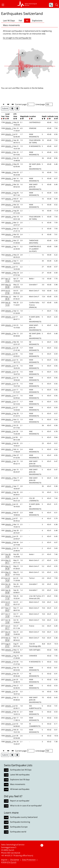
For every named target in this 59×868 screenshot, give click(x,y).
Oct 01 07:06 (8, 292)
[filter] (4, 119)
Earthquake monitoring (20, 822)
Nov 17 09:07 (8, 609)
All (27, 21)
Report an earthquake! (20, 801)
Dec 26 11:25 (8, 585)
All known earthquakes (20, 789)
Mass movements (11, 25)
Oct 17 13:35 (8, 615)
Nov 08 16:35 (8, 555)
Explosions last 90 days (20, 780)
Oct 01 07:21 (8, 603)
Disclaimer (15, 860)
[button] (4, 5)
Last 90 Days (9, 21)
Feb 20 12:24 (8, 304)
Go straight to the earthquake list (17, 38)
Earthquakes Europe (19, 827)
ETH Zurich (12, 862)
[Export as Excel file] (12, 108)
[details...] (9, 122)
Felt (20, 21)
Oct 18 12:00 (8, 621)
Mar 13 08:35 (8, 298)
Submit (5, 108)
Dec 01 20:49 (8, 633)
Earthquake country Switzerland (24, 817)
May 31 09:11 (8, 561)
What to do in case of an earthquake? (26, 806)
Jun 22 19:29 (8, 579)
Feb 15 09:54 (8, 639)
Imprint (4, 860)
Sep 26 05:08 (8, 591)
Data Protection (29, 860)
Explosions (37, 21)
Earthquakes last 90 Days (21, 770)
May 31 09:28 (8, 567)
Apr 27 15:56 (8, 280)
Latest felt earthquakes (20, 775)
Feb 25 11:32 (8, 597)
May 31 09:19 (8, 573)
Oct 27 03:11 (8, 627)
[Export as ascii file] (17, 108)
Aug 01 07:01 (8, 645)
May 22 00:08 (8, 286)
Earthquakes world (18, 832)
